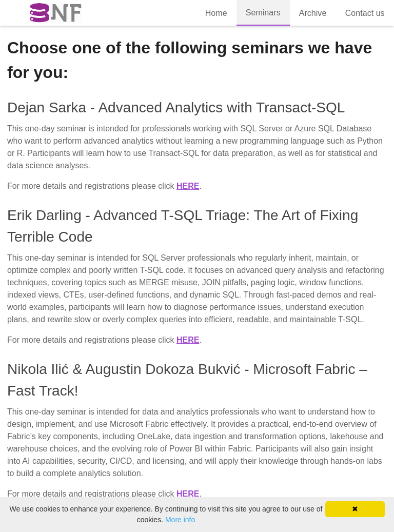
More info (180, 520)
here (188, 186)
